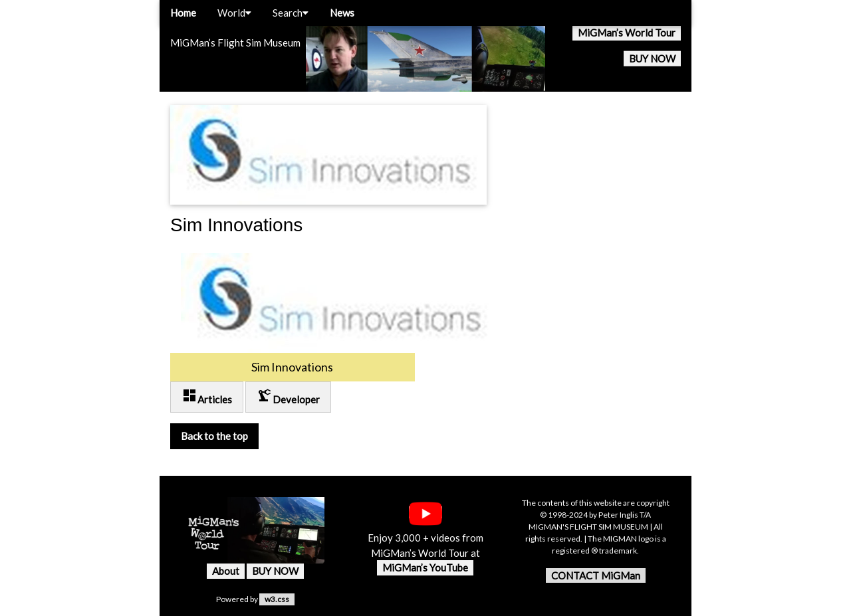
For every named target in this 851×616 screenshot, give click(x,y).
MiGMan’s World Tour (627, 33)
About (226, 571)
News (342, 13)
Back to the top (214, 436)
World (234, 13)
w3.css (277, 599)
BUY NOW (652, 58)
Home (183, 13)
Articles (207, 396)
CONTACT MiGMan (596, 575)
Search (291, 13)
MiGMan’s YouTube (425, 567)
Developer (288, 396)
